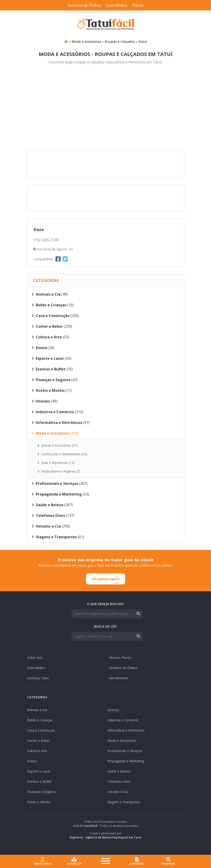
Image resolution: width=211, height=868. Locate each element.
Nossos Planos (120, 658)
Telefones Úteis (119, 781)
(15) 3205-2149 (46, 240)
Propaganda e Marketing (126, 761)
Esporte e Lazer (39, 771)
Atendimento (119, 678)
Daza (143, 42)
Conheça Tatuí (38, 678)
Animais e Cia (37, 710)
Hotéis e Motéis (39, 802)
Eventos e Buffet (39, 781)
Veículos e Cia (118, 792)
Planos (138, 5)
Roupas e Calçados (120, 42)
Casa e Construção (41, 730)
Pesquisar (168, 861)
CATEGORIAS (137, 861)
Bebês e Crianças (40, 720)
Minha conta (43, 861)
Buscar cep (74, 861)
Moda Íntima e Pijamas (59, 471)
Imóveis (113, 710)
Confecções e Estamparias (62, 454)
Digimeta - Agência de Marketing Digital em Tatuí (106, 837)
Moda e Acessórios (86, 42)
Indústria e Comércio (123, 720)
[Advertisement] (106, 108)
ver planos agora (106, 579)
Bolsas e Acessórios (58, 445)
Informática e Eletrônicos (126, 730)
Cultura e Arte (37, 751)
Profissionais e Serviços (125, 751)
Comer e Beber (38, 741)
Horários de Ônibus (84, 5)
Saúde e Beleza (119, 771)
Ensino (32, 761)
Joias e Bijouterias (56, 463)
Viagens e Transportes (124, 802)
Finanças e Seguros (41, 792)
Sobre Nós (35, 658)
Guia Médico (117, 5)
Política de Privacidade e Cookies (106, 822)
